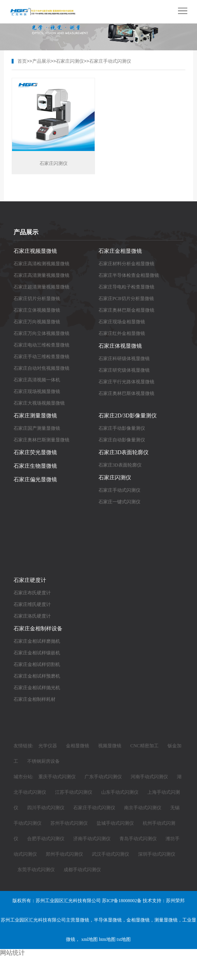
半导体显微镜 (108, 921)
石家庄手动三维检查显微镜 (41, 357)
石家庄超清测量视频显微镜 (41, 288)
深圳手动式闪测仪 (157, 855)
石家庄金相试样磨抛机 (37, 642)
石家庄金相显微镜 (120, 252)
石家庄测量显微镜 (35, 416)
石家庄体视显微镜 (120, 347)
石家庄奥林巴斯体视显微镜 (126, 394)
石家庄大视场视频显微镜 (39, 404)
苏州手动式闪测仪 (69, 824)
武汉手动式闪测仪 (111, 855)
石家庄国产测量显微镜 (37, 429)
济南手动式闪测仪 (92, 839)
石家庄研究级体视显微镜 (124, 371)
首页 (22, 61)
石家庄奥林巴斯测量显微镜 (41, 441)
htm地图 (107, 940)
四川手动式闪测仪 (46, 808)
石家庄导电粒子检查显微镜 (126, 288)
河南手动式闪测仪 (149, 777)
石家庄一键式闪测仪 (119, 503)
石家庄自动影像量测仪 (122, 441)
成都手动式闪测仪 (82, 870)
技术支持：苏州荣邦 (164, 901)
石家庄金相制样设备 (38, 629)
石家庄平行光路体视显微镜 (126, 383)
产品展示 (41, 61)
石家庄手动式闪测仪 (110, 61)
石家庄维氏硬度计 (32, 605)
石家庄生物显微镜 (35, 467)
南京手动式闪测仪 (143, 808)
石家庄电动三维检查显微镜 (41, 346)
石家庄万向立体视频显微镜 (41, 334)
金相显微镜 (78, 747)
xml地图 (89, 940)
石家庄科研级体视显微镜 (124, 359)
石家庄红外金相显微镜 (122, 334)
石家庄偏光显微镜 (35, 480)
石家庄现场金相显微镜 (122, 323)
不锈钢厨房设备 (43, 762)
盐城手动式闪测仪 (115, 824)
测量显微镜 (166, 921)
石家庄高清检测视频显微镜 (41, 264)
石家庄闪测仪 (70, 61)
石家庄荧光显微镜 (35, 453)
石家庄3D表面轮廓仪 (124, 453)
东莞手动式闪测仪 (36, 870)
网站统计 (12, 953)
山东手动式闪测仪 (120, 793)
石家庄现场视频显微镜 (37, 392)
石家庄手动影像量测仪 (122, 429)
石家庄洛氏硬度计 (32, 617)
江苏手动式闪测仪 (74, 793)
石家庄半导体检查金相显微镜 (129, 276)
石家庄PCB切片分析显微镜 (126, 299)
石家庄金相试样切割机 (37, 665)
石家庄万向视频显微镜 (37, 323)
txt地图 (124, 940)
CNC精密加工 (144, 747)
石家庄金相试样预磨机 (37, 677)
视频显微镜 (110, 747)
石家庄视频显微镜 (35, 252)
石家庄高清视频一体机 (37, 381)
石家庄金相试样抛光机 (37, 688)
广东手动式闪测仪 (103, 777)
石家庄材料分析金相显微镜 (126, 264)
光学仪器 (48, 747)
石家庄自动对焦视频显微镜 (41, 369)
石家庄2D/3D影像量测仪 (128, 416)
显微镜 (82, 921)
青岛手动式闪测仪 (138, 839)
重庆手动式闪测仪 (57, 777)
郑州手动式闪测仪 (64, 855)
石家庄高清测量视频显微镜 (41, 276)
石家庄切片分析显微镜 (37, 299)
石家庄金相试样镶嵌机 (37, 654)
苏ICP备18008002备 (122, 901)
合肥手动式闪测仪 (46, 839)
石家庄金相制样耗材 (35, 700)
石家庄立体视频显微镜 (37, 311)
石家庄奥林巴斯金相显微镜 (126, 311)
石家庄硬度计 (30, 581)
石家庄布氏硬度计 (32, 594)
